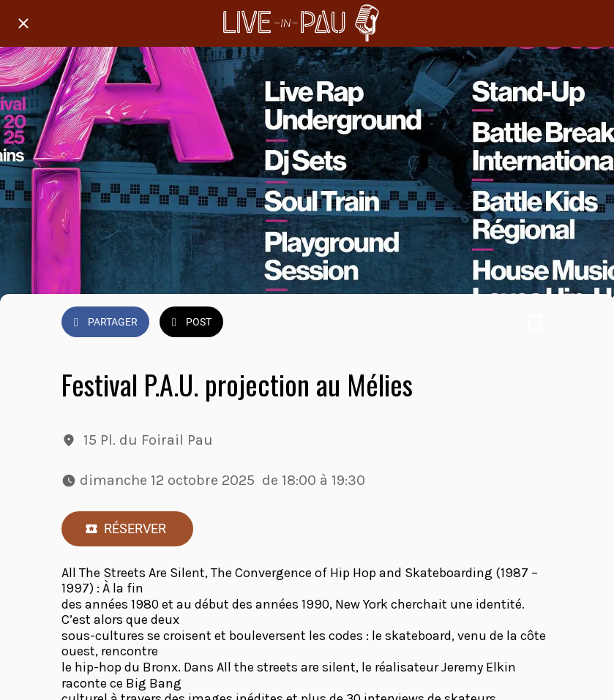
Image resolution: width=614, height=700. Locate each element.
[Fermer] (23, 23)
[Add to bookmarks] (535, 323)
